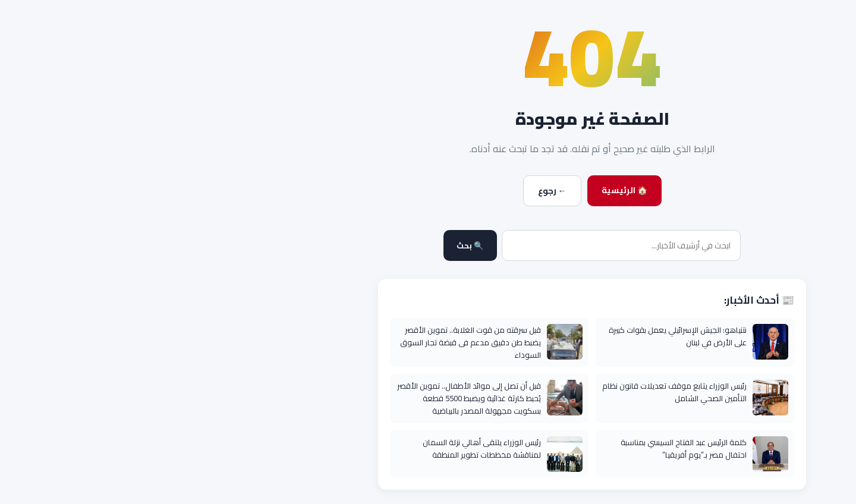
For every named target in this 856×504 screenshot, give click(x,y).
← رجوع (388, 191)
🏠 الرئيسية (460, 190)
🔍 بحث (306, 246)
